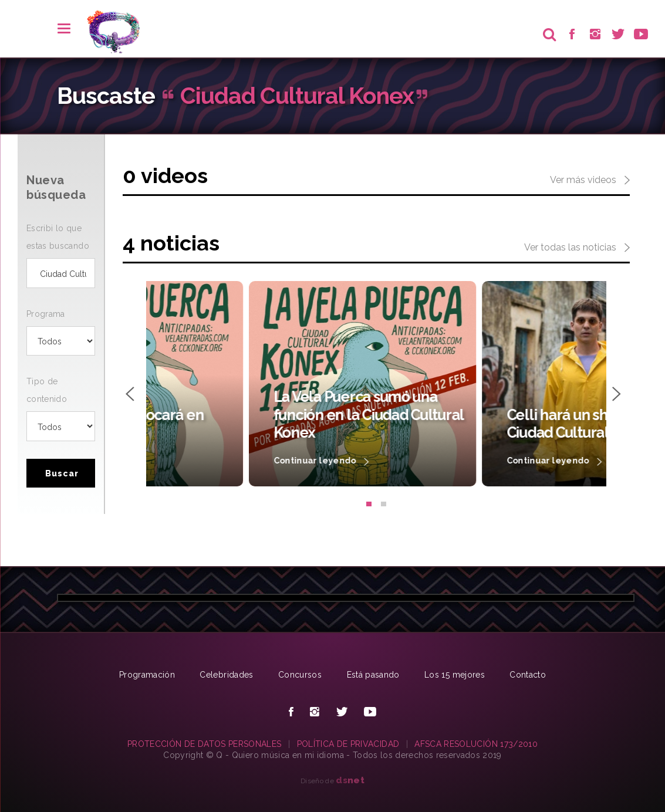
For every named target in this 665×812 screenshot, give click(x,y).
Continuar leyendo (218, 462)
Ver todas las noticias (577, 248)
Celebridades (226, 675)
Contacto (528, 675)
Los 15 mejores (455, 675)
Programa (46, 314)
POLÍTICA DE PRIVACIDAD (348, 744)
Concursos (300, 675)
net (350, 780)
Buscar (62, 473)
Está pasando (373, 675)
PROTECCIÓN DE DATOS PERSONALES (205, 744)
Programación (147, 675)
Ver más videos (590, 181)
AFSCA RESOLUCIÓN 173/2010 (476, 744)
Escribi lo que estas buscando (58, 237)
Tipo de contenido (47, 390)
